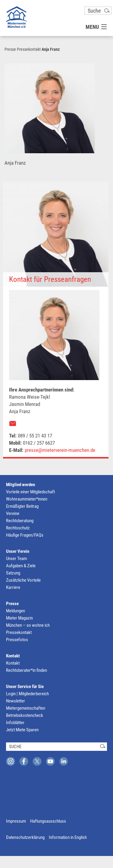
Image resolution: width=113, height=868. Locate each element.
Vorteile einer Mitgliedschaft (30, 492)
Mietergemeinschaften (26, 708)
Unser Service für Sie (25, 687)
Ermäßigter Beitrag (22, 506)
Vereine (13, 513)
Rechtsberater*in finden (27, 670)
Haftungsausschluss (48, 821)
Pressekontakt (29, 49)
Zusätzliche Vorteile (23, 580)
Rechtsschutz (18, 528)
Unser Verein (18, 551)
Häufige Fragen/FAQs (25, 535)
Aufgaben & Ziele (21, 566)
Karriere (13, 587)
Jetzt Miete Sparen (22, 730)
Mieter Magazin (19, 618)
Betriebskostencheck (25, 715)
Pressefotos (17, 640)
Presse (10, 49)
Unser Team (16, 559)
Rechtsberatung (20, 521)
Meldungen (16, 611)
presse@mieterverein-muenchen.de (60, 450)
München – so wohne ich (28, 625)
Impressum (16, 821)
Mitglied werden (20, 485)
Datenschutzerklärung (25, 837)
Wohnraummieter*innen (27, 499)
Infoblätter (15, 723)
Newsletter (16, 701)
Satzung (13, 573)
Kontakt (13, 656)
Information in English (68, 837)
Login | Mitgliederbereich (27, 694)
